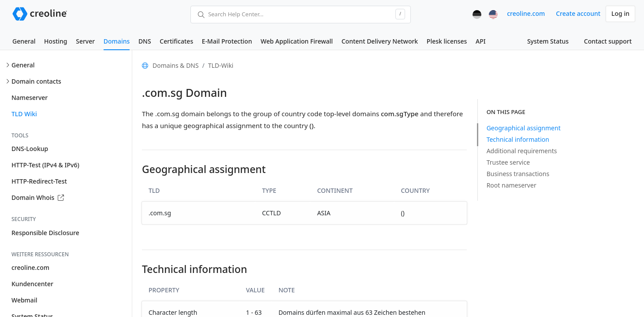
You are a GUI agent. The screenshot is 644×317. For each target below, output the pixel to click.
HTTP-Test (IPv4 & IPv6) (45, 165)
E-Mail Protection (227, 41)
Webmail (24, 300)
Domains (117, 41)
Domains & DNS (176, 65)
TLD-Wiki (221, 65)
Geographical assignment (524, 128)
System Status (548, 41)
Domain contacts (36, 81)
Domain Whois (38, 197)
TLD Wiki (24, 114)
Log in (620, 13)
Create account (578, 13)
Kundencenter (32, 284)
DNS (145, 41)
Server (85, 41)
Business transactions (518, 174)
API (481, 41)
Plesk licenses (447, 41)
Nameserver (30, 98)
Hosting (56, 41)
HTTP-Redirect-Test (39, 181)
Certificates (176, 41)
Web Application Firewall (297, 41)
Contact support (608, 41)
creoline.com (526, 13)
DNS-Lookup (30, 149)
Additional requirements (522, 151)
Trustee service (508, 162)
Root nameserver (512, 185)
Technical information (518, 139)
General (24, 41)
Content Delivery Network (380, 41)
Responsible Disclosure (45, 233)
